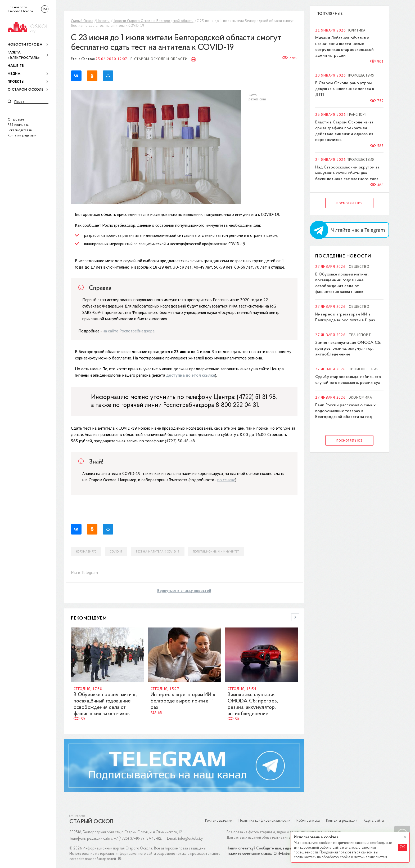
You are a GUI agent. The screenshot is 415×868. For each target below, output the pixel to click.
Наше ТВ (16, 66)
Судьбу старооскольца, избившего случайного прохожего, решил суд (348, 380)
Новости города (25, 45)
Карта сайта (374, 821)
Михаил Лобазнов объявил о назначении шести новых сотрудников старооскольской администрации (344, 47)
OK (402, 847)
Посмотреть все (349, 204)
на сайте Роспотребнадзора (129, 331)
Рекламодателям (20, 130)
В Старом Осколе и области (159, 59)
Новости (103, 21)
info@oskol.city (190, 839)
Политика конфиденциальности (264, 821)
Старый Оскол (82, 21)
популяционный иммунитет (216, 552)
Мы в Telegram (84, 572)
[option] (108, 675)
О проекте (16, 120)
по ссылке (226, 480)
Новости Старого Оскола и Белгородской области (153, 21)
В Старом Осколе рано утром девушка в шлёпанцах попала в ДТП (345, 89)
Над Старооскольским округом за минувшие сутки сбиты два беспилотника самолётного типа (347, 173)
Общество (359, 266)
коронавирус (86, 552)
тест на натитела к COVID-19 (157, 552)
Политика (356, 30)
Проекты (16, 82)
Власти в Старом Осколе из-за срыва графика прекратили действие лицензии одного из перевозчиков (344, 131)
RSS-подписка (18, 125)
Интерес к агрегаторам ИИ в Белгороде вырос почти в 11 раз (183, 701)
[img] (28, 27)
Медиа (14, 74)
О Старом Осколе (25, 90)
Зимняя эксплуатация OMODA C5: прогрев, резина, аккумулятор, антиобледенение (348, 349)
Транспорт (357, 114)
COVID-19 (116, 552)
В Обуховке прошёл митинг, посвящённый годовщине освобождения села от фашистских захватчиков (342, 283)
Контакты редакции (22, 135)
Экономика (360, 397)
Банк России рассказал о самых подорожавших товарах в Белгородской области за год (345, 411)
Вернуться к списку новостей (184, 591)
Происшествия (360, 75)
